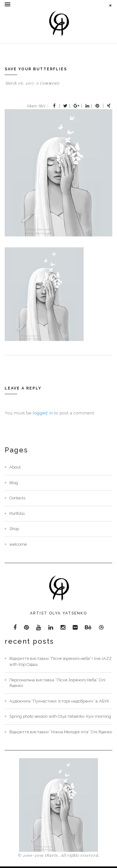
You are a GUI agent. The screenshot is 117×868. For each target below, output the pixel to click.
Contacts (17, 498)
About (15, 467)
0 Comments (48, 83)
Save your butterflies (36, 69)
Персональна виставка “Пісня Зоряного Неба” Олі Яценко (57, 683)
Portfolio (17, 513)
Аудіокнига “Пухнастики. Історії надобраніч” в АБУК (59, 701)
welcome (18, 544)
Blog (14, 483)
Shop (14, 529)
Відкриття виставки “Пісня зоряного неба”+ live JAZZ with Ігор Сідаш (61, 661)
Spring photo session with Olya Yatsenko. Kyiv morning (60, 716)
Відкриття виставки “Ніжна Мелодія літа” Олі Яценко (61, 732)
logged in (43, 413)
